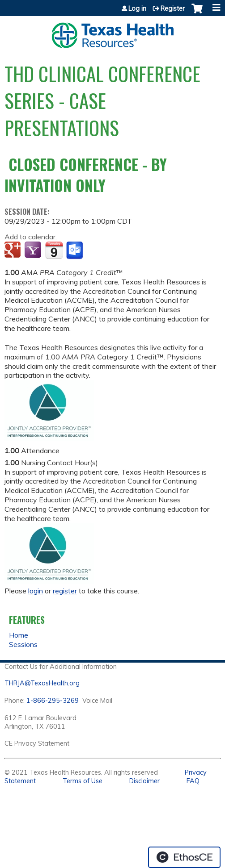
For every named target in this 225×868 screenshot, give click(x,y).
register (65, 591)
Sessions (23, 644)
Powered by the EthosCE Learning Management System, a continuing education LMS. (184, 857)
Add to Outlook (75, 250)
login (36, 591)
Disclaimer (144, 781)
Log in (137, 8)
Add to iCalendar (54, 250)
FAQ (193, 781)
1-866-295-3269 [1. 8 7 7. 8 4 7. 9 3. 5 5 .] (53, 701)
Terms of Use (83, 781)
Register (173, 8)
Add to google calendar (14, 250)
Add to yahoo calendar (34, 250)
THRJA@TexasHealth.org (42, 683)
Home (19, 635)
